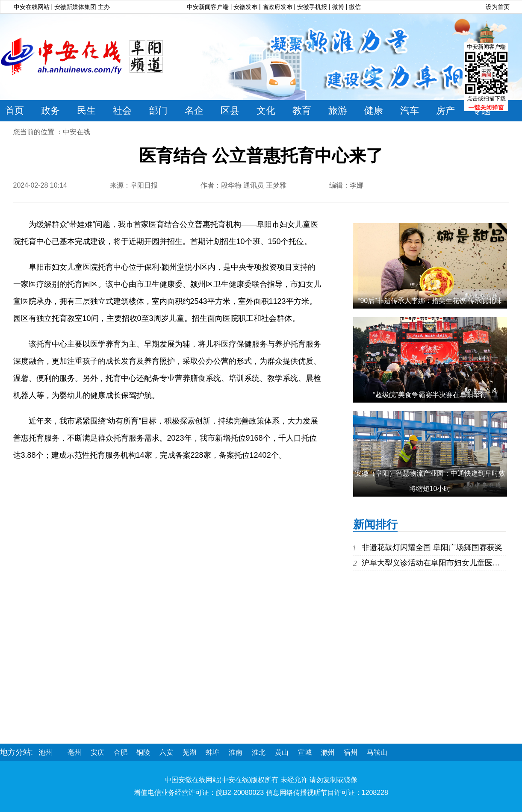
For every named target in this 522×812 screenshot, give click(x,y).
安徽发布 (245, 7)
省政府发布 (278, 7)
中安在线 (77, 132)
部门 (158, 110)
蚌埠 (212, 752)
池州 (45, 752)
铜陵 (143, 752)
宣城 (305, 752)
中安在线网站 (32, 7)
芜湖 (189, 752)
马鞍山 (377, 752)
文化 (266, 110)
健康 (374, 110)
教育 (302, 110)
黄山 (282, 752)
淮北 (259, 752)
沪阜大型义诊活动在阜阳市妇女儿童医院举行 (439, 563)
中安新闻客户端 (208, 7)
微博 (338, 7)
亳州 (74, 752)
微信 (355, 7)
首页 (15, 110)
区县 (230, 110)
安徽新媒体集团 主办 (82, 7)
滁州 (328, 752)
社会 (122, 110)
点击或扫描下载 (486, 99)
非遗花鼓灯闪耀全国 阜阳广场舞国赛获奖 (432, 547)
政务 (50, 110)
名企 (194, 110)
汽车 (410, 110)
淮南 (236, 752)
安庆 (97, 752)
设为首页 (498, 7)
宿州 (351, 752)
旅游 (338, 110)
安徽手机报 (313, 7)
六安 (166, 752)
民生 (86, 110)
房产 (445, 110)
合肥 (121, 752)
